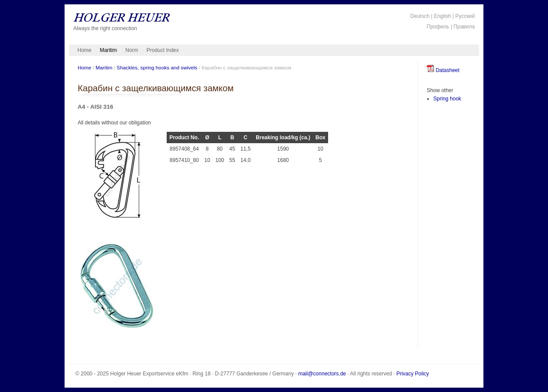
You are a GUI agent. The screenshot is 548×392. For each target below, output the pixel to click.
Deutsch (420, 16)
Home (85, 50)
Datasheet (443, 70)
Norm (132, 50)
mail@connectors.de (322, 374)
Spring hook (447, 99)
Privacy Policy (413, 374)
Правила (464, 27)
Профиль (438, 27)
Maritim (108, 50)
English (442, 16)
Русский (465, 16)
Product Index (163, 50)
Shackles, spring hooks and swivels (157, 67)
